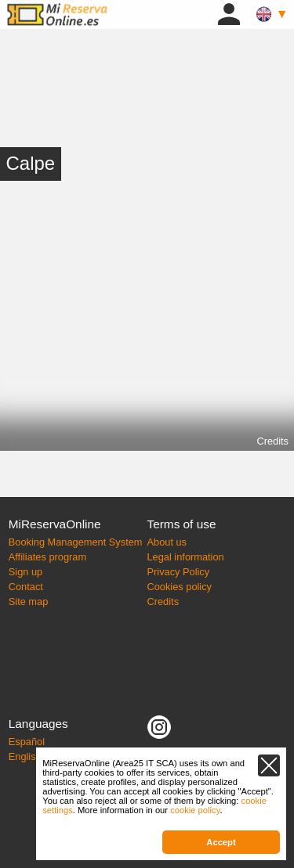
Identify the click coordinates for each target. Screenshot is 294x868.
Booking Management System (76, 542)
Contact (26, 587)
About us (167, 542)
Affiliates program (47, 557)
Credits (272, 441)
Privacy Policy (179, 572)
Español (27, 742)
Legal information (186, 557)
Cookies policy (180, 587)
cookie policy (195, 810)
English (25, 756)
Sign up (25, 572)
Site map (29, 601)
